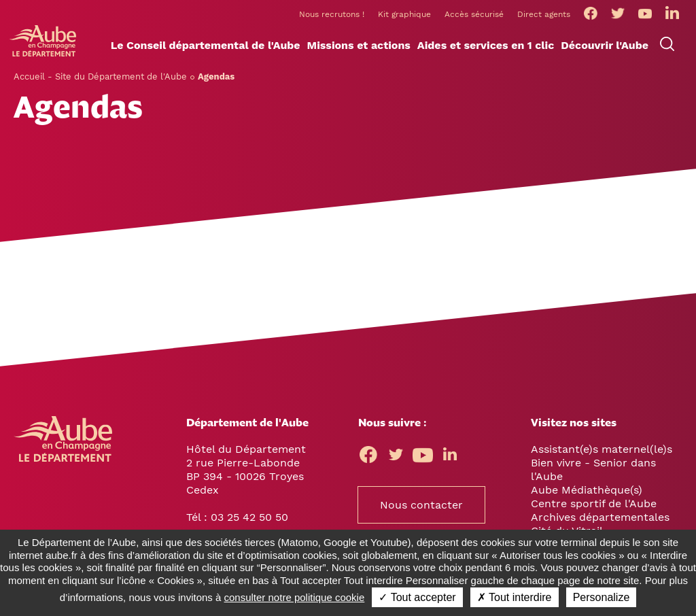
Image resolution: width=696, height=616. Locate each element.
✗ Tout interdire (515, 597)
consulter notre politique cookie (295, 597)
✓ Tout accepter (417, 597)
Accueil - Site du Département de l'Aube (100, 76)
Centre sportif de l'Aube (594, 503)
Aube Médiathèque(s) (587, 490)
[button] (206, 46)
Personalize (602, 597)
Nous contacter (421, 505)
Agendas (216, 76)
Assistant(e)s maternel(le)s (602, 449)
